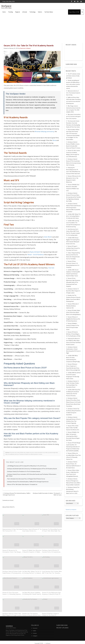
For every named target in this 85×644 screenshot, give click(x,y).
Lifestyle (25, 12)
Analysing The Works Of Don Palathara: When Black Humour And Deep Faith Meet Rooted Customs (73, 341)
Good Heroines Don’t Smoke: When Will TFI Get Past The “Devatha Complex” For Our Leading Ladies (73, 232)
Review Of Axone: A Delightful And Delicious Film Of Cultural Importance (73, 319)
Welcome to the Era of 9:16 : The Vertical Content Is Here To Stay (73, 93)
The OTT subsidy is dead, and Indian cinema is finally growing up (73, 76)
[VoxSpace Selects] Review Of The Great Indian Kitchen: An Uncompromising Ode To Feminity (73, 162)
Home (4, 12)
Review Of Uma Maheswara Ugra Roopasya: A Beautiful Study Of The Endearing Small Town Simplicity (73, 282)
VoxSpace (6, 6)
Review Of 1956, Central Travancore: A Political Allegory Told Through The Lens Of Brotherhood (73, 153)
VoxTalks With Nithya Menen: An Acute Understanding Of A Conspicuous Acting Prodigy (73, 359)
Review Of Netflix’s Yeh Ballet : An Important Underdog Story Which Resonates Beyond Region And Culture (73, 436)
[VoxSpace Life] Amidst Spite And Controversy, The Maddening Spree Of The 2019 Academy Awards (32, 469)
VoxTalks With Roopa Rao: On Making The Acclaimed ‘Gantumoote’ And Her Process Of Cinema (73, 393)
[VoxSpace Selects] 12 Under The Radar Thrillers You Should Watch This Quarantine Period (73, 384)
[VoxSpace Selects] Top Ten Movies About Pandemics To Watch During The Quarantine (73, 412)
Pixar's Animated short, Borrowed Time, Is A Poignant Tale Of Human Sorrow (26, 479)
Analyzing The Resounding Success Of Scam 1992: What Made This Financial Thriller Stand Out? (73, 171)
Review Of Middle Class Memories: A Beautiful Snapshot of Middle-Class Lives (73, 188)
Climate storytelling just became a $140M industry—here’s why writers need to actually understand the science (73, 84)
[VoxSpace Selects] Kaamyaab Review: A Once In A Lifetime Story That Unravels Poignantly (73, 420)
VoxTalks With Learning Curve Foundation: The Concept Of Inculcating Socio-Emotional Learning (73, 224)
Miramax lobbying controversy (44, 131)
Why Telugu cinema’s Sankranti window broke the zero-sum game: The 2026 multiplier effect (73, 109)
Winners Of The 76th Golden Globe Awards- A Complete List (22, 484)
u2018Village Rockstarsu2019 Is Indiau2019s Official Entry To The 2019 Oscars (27, 466)
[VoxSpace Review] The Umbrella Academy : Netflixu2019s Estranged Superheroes (28, 482)
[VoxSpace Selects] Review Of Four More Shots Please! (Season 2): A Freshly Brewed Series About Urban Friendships (73, 402)
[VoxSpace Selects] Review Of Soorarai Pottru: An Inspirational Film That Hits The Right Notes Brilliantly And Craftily (73, 197)
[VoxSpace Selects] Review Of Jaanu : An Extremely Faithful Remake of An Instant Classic (73, 465)
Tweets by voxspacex (71, 509)
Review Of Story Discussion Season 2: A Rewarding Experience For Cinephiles (73, 264)
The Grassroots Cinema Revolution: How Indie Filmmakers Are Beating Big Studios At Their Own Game (73, 124)
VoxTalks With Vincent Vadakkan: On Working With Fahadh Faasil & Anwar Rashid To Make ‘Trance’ (73, 273)
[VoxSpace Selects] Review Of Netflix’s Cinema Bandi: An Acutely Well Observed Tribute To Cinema (73, 145)
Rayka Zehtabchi (35, 252)
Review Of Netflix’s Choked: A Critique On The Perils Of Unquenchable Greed (73, 326)
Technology (32, 12)
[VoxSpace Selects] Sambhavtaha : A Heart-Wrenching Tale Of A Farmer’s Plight (73, 350)
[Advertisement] (42, 27)
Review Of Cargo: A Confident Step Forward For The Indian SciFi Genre (73, 248)
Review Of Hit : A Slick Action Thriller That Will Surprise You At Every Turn (73, 428)
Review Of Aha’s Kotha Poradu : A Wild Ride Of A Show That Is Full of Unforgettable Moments (73, 473)
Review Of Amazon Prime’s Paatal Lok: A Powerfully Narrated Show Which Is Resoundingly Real (73, 367)
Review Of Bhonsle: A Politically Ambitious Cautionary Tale (72, 306)
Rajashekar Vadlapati (25, 48)
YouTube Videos (49, 12)
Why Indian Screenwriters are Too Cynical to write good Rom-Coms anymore (73, 116)
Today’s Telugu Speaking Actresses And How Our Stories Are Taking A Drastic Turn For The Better (73, 256)
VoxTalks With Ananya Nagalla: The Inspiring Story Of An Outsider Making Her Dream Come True (73, 241)
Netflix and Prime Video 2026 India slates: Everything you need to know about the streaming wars (73, 100)
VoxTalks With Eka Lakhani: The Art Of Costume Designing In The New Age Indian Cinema (73, 376)
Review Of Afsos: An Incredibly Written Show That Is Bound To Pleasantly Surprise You (73, 456)
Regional (18, 12)
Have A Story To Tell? (74, 12)
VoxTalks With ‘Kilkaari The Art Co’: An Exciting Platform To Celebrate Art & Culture (73, 216)
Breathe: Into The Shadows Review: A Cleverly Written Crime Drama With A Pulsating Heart (73, 298)
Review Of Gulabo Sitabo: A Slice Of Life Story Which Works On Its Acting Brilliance (73, 312)
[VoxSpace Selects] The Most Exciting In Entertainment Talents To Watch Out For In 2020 (73, 490)
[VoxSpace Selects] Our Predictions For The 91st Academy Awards (24, 471)
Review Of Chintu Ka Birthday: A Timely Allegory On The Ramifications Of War (73, 334)
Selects (40, 12)
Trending (10, 12)
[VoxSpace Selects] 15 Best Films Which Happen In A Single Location (73, 291)
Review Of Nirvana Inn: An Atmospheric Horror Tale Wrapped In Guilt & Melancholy (73, 179)
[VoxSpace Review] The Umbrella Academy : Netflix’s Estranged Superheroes (17, 494)
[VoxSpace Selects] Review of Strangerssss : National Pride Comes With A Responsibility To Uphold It (73, 482)
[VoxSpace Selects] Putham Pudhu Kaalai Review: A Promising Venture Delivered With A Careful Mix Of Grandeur (73, 208)
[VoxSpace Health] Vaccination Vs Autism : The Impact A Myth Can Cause (47, 494)
